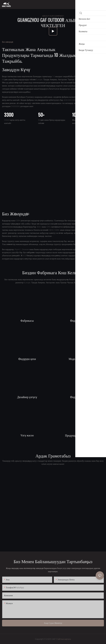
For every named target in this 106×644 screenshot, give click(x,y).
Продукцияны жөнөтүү (79, 435)
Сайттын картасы (64, 639)
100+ (76, 115)
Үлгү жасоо (27, 435)
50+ (41, 115)
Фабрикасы (27, 320)
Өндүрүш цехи (79, 320)
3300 (9, 115)
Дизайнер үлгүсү (27, 397)
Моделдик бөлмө (79, 359)
